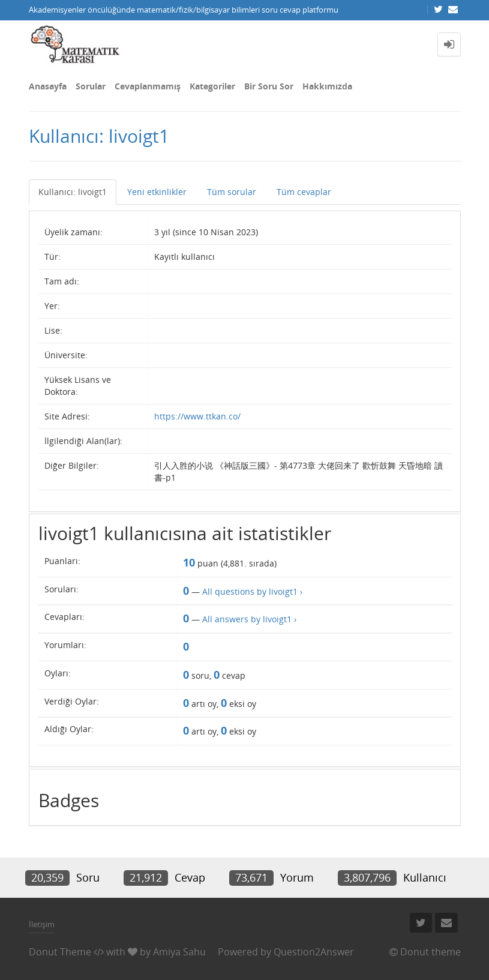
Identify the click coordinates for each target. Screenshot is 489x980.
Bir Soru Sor (269, 86)
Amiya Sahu (179, 952)
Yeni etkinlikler (157, 192)
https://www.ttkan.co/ (197, 416)
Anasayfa (48, 86)
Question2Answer (314, 952)
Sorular (91, 86)
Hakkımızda (327, 86)
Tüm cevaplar (304, 192)
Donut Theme (60, 952)
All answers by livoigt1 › (249, 619)
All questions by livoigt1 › (252, 591)
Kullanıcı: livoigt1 (73, 192)
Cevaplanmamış (148, 86)
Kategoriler (212, 86)
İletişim (42, 924)
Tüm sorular (232, 192)
